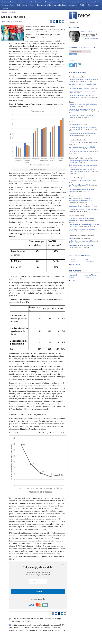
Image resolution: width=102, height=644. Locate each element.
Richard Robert (93, 139)
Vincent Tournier (88, 117)
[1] (32, 56)
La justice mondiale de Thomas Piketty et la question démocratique (83, 68)
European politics (8, 5)
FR (99, 2)
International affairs (44, 5)
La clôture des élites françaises (79, 76)
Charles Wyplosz (93, 131)
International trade (60, 5)
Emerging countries (52, 2)
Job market (73, 5)
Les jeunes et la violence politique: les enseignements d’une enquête (82, 84)
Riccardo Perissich (84, 215)
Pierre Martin (86, 195)
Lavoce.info (74, 263)
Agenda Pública (91, 263)
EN (95, 2)
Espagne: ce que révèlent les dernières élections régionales (82, 194)
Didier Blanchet (87, 137)
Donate (38, 591)
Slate (87, 266)
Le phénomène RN (75, 112)
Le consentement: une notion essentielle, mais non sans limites (83, 116)
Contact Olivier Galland (92, 38)
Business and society (9, 2)
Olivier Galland (6, 21)
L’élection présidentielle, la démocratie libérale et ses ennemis (82, 207)
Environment (74, 2)
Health (32, 5)
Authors (73, 247)
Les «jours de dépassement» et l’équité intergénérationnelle (82, 136)
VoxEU (72, 266)
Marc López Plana (74, 199)
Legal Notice (90, 250)
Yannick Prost (78, 235)
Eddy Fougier (79, 179)
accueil (4, 12)
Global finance (22, 5)
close (62, 564)
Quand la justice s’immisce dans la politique (83, 197)
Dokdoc (72, 268)
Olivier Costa (78, 105)
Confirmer (73, 54)
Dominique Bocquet (74, 190)
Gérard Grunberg (89, 208)
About (87, 247)
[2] (19, 83)
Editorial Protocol (76, 252)
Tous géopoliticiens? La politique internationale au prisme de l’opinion (81, 187)
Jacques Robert (80, 123)
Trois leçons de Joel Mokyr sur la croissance (84, 153)
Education (39, 2)
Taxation (5, 8)
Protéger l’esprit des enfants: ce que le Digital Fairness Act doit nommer (82, 158)
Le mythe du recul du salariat (79, 139)
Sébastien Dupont (90, 99)
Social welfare (93, 5)
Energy (64, 2)
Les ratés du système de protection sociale (83, 72)
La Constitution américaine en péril (81, 229)
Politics (83, 5)
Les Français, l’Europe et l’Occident (81, 173)
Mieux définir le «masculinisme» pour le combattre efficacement (82, 98)
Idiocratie (72, 226)
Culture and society (26, 2)
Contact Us (74, 250)
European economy (88, 2)
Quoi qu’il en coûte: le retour (78, 131)
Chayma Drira (95, 159)
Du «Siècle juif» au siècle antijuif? (80, 168)
